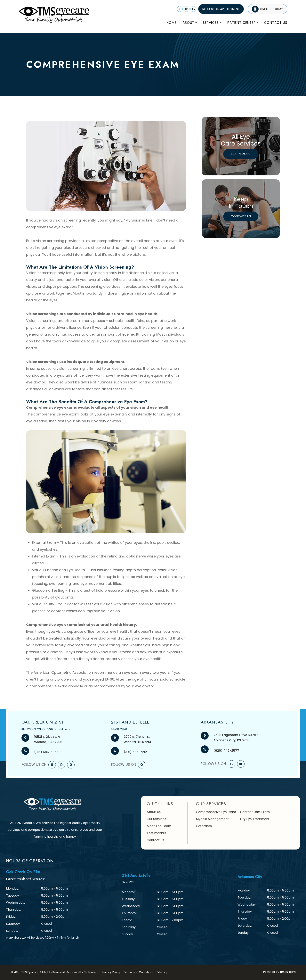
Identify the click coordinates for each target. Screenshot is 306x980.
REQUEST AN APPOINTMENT (221, 9)
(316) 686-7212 (135, 752)
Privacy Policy (111, 972)
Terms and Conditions (138, 972)
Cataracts (204, 826)
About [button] (190, 23)
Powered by (279, 972)
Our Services (156, 819)
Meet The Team (159, 826)
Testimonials (156, 833)
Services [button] (212, 23)
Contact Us (276, 23)
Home (171, 23)
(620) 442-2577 (226, 751)
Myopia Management (212, 819)
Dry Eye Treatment (255, 819)
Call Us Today (271, 9)
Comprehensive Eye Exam (216, 812)
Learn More (241, 154)
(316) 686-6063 (46, 752)
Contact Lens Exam (255, 812)
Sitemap (162, 972)
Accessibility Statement (83, 972)
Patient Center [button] (243, 23)
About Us (154, 812)
